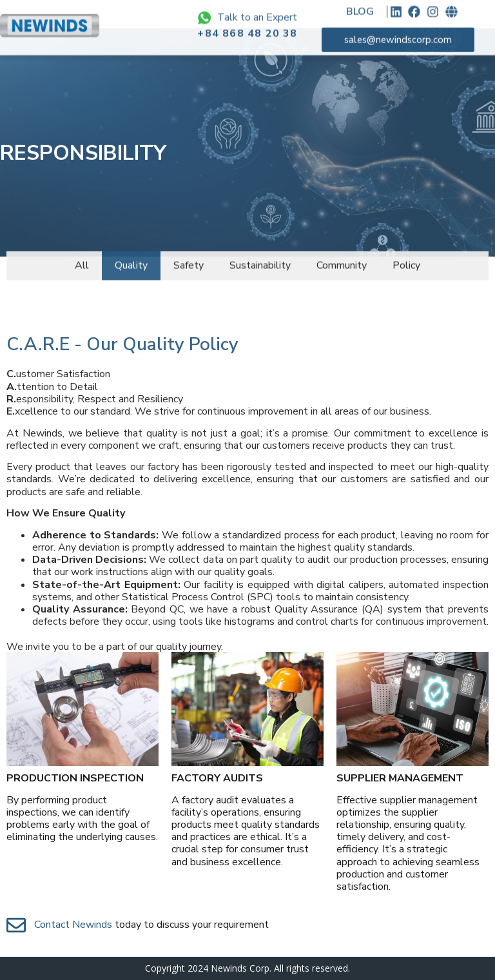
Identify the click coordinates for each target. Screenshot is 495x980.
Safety (189, 259)
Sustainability (260, 259)
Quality (131, 259)
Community (342, 259)
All (82, 259)
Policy (406, 259)
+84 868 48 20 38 (247, 24)
